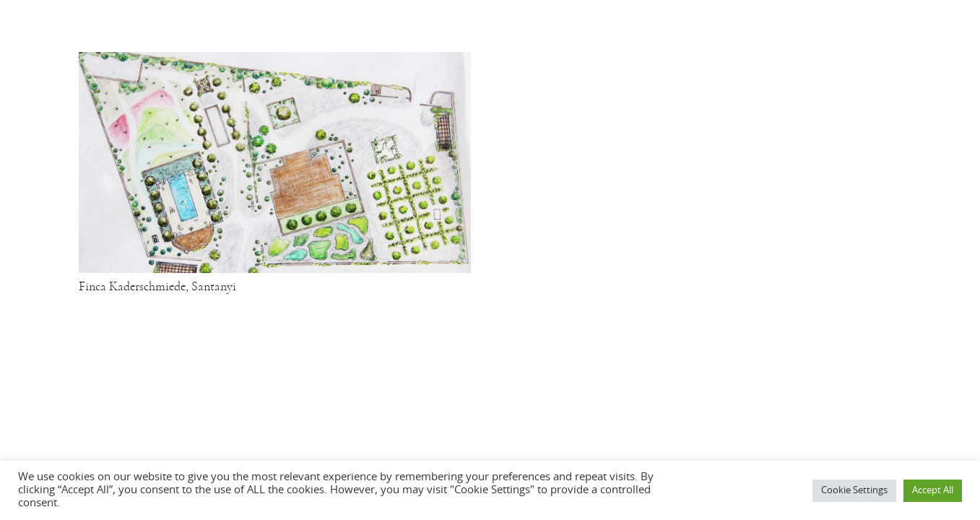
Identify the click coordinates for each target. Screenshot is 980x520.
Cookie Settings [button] (854, 491)
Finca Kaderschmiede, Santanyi (157, 287)
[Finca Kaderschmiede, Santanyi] (275, 62)
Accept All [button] (933, 491)
